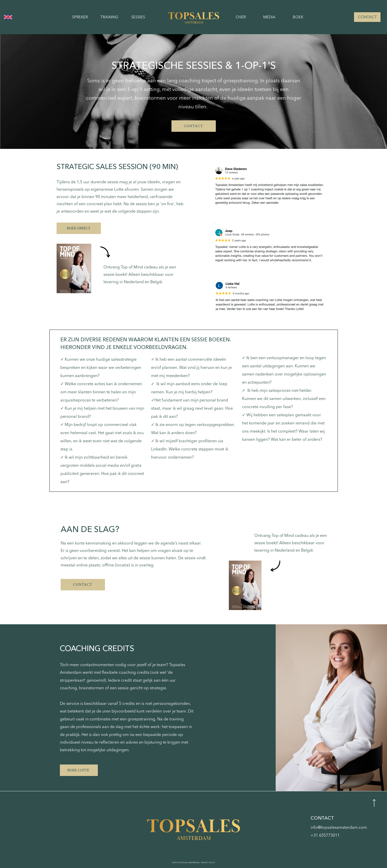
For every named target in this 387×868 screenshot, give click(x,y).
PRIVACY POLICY (208, 863)
